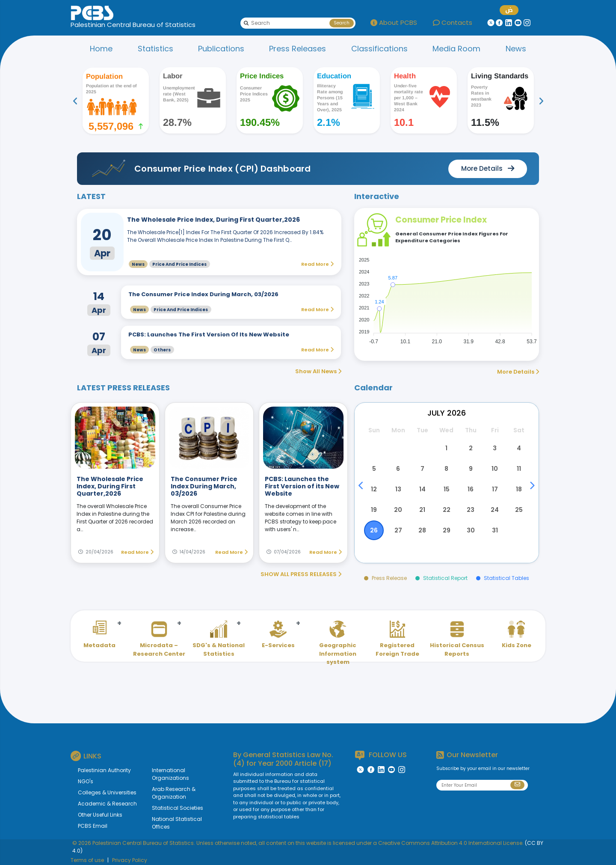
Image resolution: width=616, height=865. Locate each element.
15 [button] (447, 489)
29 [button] (447, 530)
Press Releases (298, 49)
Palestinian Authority (104, 770)
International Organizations (170, 774)
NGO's (86, 781)
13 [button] (398, 489)
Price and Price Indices (179, 264)
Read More (137, 552)
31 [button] (495, 530)
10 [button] (495, 469)
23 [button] (471, 510)
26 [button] (374, 530)
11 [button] (519, 469)
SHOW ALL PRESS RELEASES (301, 574)
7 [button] (422, 469)
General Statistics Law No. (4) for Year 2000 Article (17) (283, 759)
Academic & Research (107, 804)
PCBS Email (93, 826)
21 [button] (422, 510)
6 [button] (398, 469)
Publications (221, 49)
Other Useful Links (100, 815)
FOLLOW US (381, 755)
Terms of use (87, 860)
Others (162, 350)
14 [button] (422, 489)
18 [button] (519, 489)
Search (342, 23)
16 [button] (471, 489)
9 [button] (471, 469)
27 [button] (398, 530)
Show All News (318, 371)
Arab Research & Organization (174, 793)
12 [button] (374, 489)
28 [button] (422, 530)
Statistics (155, 49)
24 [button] (495, 510)
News (516, 49)
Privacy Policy (130, 860)
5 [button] (374, 469)
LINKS (86, 756)
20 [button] (398, 510)
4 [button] (519, 448)
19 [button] (374, 510)
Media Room (456, 49)
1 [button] (446, 448)
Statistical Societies (178, 808)
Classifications (379, 49)
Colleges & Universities (107, 792)
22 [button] (447, 510)
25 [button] (519, 510)
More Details (518, 372)
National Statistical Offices (177, 823)
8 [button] (446, 469)
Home (101, 49)
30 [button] (471, 530)
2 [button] (471, 448)
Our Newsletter (467, 755)
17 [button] (495, 489)
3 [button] (495, 448)
